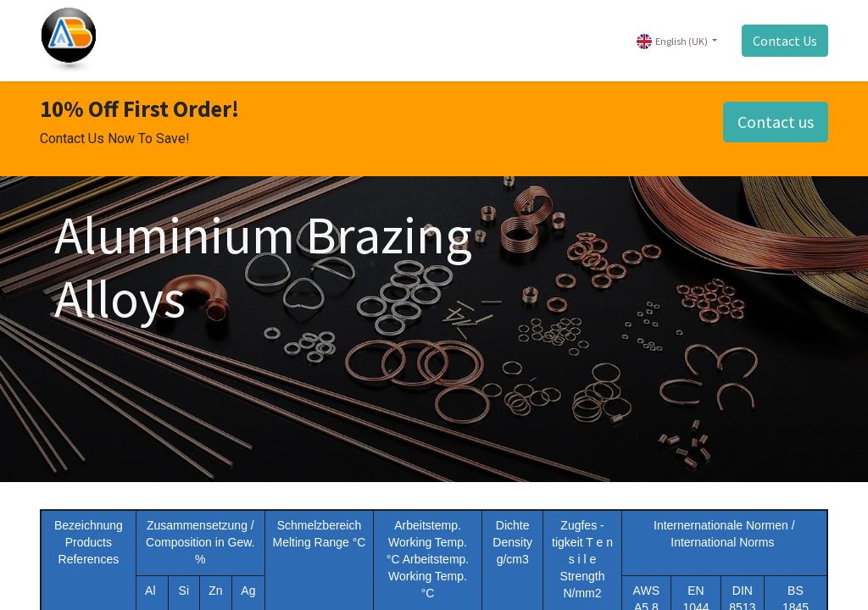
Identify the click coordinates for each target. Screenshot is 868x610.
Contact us (776, 122)
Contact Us (785, 41)
